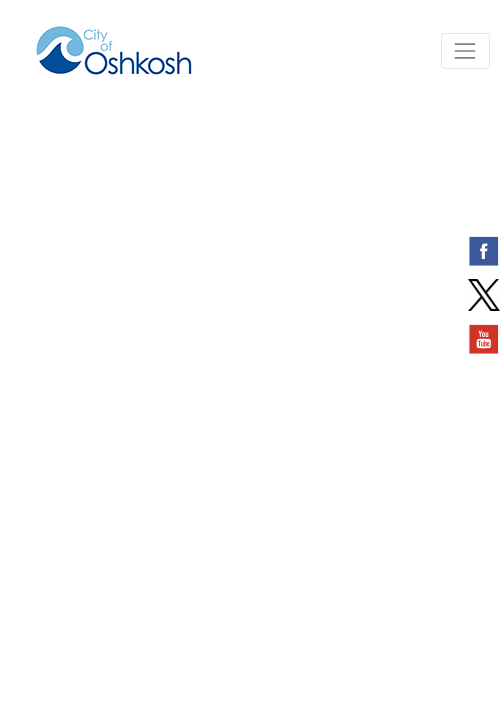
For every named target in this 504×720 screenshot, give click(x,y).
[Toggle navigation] (465, 50)
